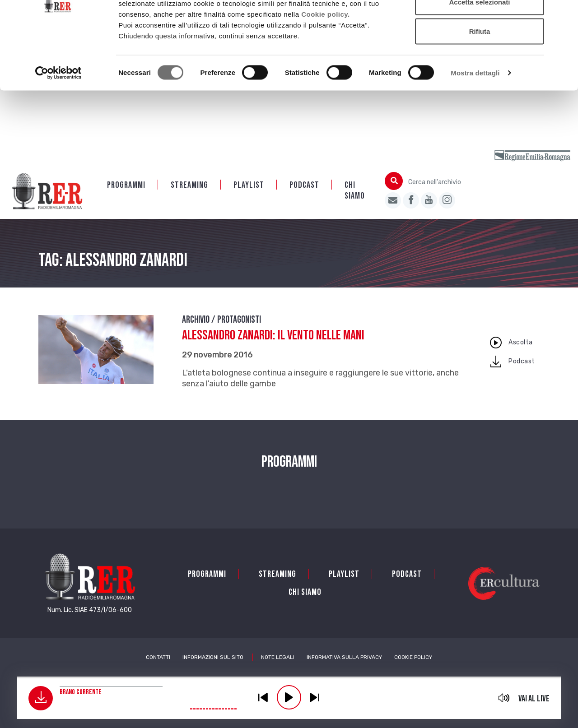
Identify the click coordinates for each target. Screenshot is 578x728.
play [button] (289, 697)
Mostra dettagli (475, 124)
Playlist (249, 186)
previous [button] (263, 697)
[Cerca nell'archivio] (452, 183)
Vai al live (534, 699)
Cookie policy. (326, 65)
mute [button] (504, 698)
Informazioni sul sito (213, 658)
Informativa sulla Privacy (344, 658)
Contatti (158, 658)
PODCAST (304, 186)
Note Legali (278, 658)
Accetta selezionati (479, 53)
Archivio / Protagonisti (221, 321)
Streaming (189, 186)
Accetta (480, 24)
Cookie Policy (413, 658)
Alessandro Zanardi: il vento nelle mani (273, 336)
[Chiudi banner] (564, 14)
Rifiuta (480, 83)
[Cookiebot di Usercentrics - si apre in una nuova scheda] (58, 125)
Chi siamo (355, 191)
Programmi (126, 186)
